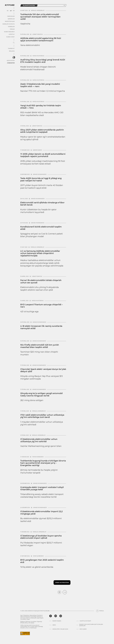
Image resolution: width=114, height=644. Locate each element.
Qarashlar (11, 19)
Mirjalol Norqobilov (38, 11)
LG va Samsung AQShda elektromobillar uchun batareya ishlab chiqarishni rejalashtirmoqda (40, 253)
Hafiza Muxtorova (38, 56)
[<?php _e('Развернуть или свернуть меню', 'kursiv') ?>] (14, 57)
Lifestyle (12, 34)
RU (8, 11)
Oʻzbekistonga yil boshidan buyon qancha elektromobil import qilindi (41, 537)
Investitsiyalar (10, 21)
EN (14, 11)
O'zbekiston (11, 63)
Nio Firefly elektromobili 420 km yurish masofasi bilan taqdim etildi (40, 346)
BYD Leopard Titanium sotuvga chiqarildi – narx (42, 306)
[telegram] (61, 616)
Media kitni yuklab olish (60, 629)
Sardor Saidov (37, 150)
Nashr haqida (57, 621)
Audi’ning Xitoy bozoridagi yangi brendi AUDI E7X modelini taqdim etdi (43, 61)
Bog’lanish (83, 629)
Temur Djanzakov (38, 457)
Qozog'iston (11, 61)
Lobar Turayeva (37, 34)
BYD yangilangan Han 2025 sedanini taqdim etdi (42, 561)
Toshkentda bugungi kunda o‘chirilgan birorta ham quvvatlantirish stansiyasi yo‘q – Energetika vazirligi (43, 463)
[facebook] (51, 616)
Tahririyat (11, 49)
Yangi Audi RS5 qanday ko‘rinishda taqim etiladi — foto (41, 107)
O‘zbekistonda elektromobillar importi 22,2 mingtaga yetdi (41, 513)
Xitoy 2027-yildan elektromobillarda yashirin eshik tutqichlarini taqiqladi (42, 131)
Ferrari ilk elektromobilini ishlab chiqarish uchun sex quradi (41, 281)
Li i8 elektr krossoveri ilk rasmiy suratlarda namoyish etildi (41, 327)
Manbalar (11, 27)
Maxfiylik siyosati (85, 621)
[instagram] (56, 616)
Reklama (12, 51)
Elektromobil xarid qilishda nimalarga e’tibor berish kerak (42, 204)
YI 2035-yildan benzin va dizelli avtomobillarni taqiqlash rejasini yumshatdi (43, 155)
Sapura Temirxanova (38, 223)
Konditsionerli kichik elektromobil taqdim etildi (41, 228)
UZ (11, 11)
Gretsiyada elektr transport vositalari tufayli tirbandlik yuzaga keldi (42, 488)
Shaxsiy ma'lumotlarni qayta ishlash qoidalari (91, 625)
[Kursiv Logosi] (10, 5)
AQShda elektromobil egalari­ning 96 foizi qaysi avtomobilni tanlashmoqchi (41, 39)
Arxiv (54, 625)
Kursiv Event (10, 37)
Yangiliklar (11, 16)
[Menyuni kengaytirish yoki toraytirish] (14, 43)
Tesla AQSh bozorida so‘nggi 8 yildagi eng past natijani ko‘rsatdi (41, 179)
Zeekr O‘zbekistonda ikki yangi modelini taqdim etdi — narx (40, 85)
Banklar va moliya (9, 24)
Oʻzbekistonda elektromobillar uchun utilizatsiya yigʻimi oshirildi (39, 440)
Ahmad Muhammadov (40, 174)
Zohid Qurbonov (38, 556)
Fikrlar (12, 29)
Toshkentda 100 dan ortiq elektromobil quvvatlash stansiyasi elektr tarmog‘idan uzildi (40, 17)
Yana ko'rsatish (62, 583)
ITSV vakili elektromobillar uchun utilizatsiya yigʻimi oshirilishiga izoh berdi (42, 416)
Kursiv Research (9, 32)
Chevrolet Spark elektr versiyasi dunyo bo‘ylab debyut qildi (43, 370)
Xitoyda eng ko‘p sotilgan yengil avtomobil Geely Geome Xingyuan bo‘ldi (41, 395)
